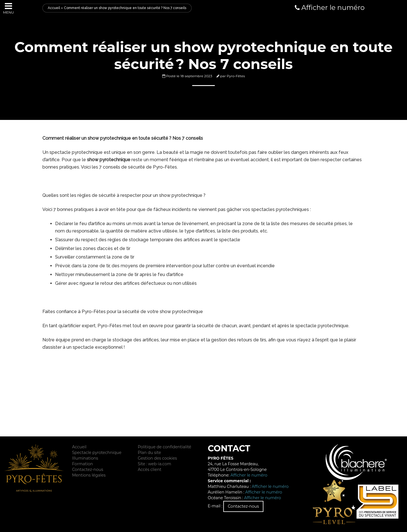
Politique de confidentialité (164, 447)
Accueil (54, 8)
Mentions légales (89, 475)
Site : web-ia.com (154, 464)
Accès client (149, 469)
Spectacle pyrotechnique (97, 453)
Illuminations (85, 458)
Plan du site (149, 453)
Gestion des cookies (157, 458)
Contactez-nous (88, 469)
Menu (9, 8)
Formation (83, 464)
